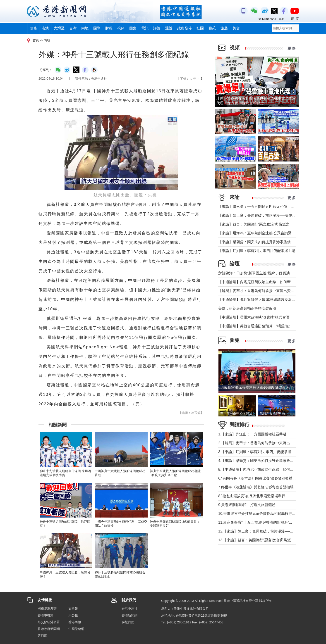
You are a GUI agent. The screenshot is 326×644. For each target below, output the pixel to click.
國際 (97, 28)
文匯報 (73, 608)
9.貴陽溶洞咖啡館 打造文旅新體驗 (247, 505)
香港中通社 (129, 608)
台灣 (73, 28)
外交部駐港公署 (49, 622)
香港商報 (75, 622)
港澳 (45, 28)
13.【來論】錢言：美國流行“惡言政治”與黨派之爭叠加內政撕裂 (269, 540)
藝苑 (212, 28)
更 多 (292, 48)
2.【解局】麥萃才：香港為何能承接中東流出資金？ (260, 443)
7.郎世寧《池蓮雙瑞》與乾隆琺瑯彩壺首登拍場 (256, 487)
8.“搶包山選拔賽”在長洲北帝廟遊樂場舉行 (252, 496)
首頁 (36, 40)
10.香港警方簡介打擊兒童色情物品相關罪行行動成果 (261, 514)
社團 (200, 28)
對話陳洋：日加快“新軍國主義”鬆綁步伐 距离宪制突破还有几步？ (271, 273)
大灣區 (59, 28)
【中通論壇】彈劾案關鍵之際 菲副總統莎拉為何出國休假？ (266, 300)
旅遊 (224, 28)
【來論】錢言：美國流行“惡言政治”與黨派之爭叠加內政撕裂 (267, 224)
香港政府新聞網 (49, 629)
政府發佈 (185, 28)
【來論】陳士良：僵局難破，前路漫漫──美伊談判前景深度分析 (270, 215)
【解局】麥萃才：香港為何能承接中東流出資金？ (258, 291)
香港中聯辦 (46, 615)
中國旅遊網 (76, 629)
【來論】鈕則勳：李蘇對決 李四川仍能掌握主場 (257, 251)
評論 (157, 28)
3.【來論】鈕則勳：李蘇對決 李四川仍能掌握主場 (258, 452)
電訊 (145, 28)
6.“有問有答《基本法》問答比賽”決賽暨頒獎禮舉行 (259, 478)
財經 (109, 28)
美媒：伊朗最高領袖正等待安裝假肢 (247, 308)
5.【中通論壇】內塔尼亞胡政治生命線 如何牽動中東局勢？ (267, 469)
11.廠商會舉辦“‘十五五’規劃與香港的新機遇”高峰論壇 (261, 522)
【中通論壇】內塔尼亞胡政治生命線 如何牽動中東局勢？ (265, 282)
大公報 (73, 615)
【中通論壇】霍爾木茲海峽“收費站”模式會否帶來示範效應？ (267, 317)
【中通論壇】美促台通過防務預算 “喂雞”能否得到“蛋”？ (266, 326)
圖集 (133, 28)
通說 (169, 28)
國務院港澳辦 (47, 608)
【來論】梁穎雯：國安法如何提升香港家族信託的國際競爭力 (267, 242)
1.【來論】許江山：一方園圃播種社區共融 (252, 434)
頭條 (33, 28)
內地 (85, 28)
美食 (236, 28)
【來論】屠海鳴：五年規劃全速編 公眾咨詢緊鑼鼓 (259, 233)
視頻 (121, 28)
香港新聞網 (129, 615)
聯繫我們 (128, 622)
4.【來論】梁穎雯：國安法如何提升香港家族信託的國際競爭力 (269, 461)
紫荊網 (42, 636)
